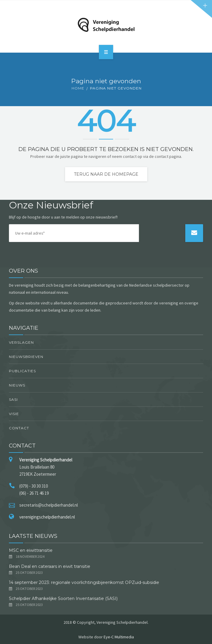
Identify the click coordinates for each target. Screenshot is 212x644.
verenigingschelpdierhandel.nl (47, 517)
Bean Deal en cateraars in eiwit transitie (50, 566)
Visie (14, 414)
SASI (13, 399)
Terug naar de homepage (106, 174)
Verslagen (21, 342)
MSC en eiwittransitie (31, 550)
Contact (19, 428)
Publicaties (22, 371)
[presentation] (163, 242)
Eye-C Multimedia (119, 637)
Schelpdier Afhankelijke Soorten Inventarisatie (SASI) (63, 599)
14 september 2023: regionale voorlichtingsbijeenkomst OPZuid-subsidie (84, 582)
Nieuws (17, 385)
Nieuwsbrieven (26, 357)
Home (78, 88)
